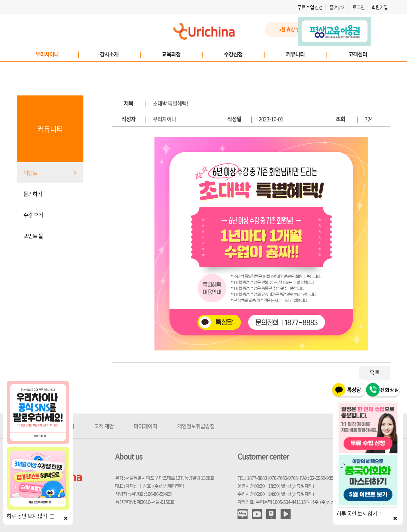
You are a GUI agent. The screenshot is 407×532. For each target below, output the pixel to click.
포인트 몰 (33, 236)
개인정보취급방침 (196, 426)
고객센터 (358, 54)
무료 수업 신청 (310, 7)
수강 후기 (33, 215)
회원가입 (380, 7)
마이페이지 (145, 426)
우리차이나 (57, 54)
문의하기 (33, 194)
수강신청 (244, 54)
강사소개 (120, 54)
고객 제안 (104, 426)
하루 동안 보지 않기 (31, 516)
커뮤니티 (306, 54)
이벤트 (30, 173)
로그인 (359, 7)
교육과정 (182, 54)
